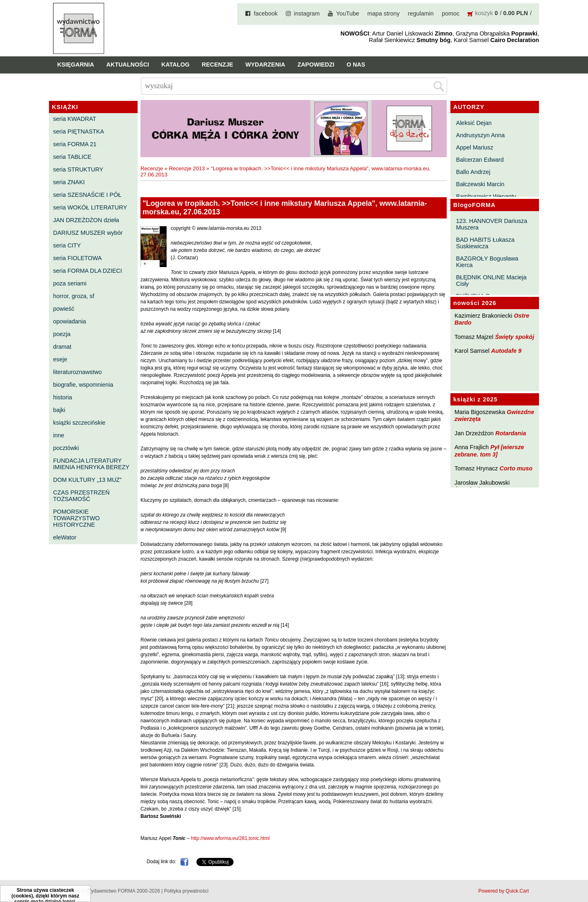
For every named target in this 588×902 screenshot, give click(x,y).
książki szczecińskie (79, 423)
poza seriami (70, 283)
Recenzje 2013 (187, 168)
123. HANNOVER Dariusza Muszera (492, 224)
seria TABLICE (72, 157)
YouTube (348, 13)
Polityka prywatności (186, 891)
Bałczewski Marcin (480, 184)
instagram (307, 13)
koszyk (484, 13)
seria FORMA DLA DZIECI (88, 271)
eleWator (65, 537)
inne (59, 435)
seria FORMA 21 (75, 144)
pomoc (451, 13)
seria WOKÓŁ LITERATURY (90, 207)
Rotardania (511, 433)
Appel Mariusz (475, 147)
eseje (60, 359)
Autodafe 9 (506, 351)
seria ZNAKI (69, 182)
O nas (356, 65)
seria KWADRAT (75, 119)
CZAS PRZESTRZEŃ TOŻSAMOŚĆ (81, 496)
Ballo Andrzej (473, 172)
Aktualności (128, 65)
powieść (64, 309)
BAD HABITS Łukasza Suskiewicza (485, 243)
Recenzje (217, 65)
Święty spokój (514, 337)
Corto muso (516, 468)
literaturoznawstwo (77, 372)
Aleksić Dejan (474, 123)
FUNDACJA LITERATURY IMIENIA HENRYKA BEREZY (91, 464)
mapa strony (384, 13)
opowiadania (70, 321)
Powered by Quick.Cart (504, 891)
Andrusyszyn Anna (480, 135)
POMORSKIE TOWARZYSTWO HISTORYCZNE (76, 518)
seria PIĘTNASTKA (79, 131)
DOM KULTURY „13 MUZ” (87, 480)
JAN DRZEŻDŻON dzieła (86, 220)
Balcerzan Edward (480, 160)
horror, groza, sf (74, 296)
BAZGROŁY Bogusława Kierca (487, 262)
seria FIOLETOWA (77, 258)
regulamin (421, 13)
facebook (265, 13)
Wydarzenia (265, 65)
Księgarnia (76, 65)
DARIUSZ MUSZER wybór (88, 233)
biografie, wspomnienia (83, 385)
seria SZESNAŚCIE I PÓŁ (87, 195)
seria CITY (67, 245)
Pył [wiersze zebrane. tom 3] (489, 451)
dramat (62, 347)
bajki (59, 410)
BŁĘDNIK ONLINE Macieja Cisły (491, 281)
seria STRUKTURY (78, 169)
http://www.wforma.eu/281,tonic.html (231, 838)
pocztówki (66, 448)
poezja (62, 334)
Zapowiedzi (316, 65)
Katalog (175, 65)
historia (62, 397)
